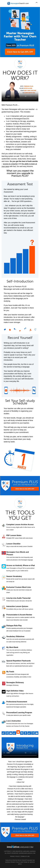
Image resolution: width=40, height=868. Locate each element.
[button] (37, 3)
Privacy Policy (15, 856)
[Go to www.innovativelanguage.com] (20, 846)
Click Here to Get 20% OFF (20, 52)
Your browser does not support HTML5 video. (20, 91)
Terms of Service (29, 862)
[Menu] (3, 3)
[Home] (18, 5)
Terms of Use (25, 856)
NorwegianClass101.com (27, 853)
